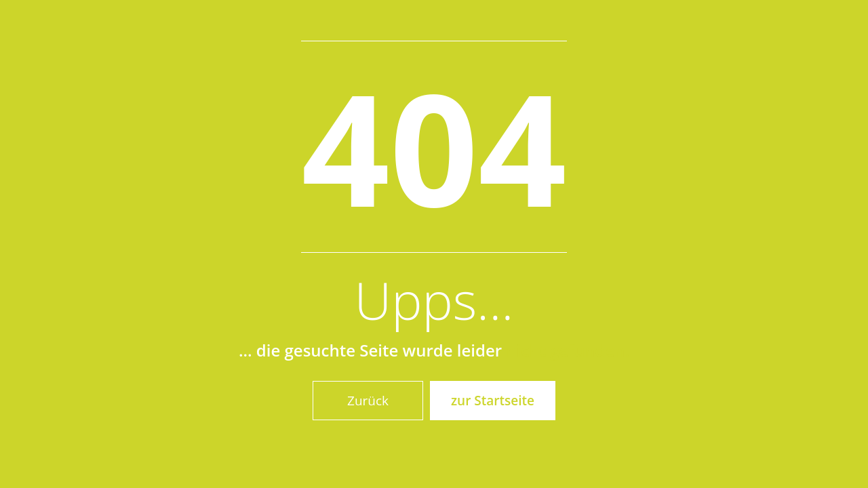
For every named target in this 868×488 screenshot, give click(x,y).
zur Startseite (493, 401)
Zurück (368, 401)
